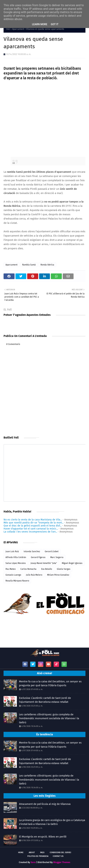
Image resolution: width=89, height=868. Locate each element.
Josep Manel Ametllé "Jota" (44, 563)
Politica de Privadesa (38, 856)
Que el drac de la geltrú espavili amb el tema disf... (33, 526)
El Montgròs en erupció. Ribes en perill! (43, 837)
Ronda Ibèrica (47, 265)
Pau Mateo (11, 569)
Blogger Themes (62, 862)
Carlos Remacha (28, 569)
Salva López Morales (16, 563)
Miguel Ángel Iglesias (72, 563)
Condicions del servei (60, 852)
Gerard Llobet (52, 551)
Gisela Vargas (64, 569)
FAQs (42, 852)
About (32, 852)
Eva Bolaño (47, 569)
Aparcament (18, 29)
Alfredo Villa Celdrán (16, 557)
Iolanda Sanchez (32, 551)
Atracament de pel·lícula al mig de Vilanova (45, 804)
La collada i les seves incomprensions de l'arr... (30, 532)
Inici (8, 29)
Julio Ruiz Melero (34, 575)
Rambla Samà (29, 265)
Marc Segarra (57, 557)
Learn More (40, 24)
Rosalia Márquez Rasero (17, 581)
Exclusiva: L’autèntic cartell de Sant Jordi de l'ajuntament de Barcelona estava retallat (45, 700)
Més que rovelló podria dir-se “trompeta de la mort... (33, 523)
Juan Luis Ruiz (12, 551)
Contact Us (58, 856)
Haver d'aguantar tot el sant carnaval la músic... (31, 529)
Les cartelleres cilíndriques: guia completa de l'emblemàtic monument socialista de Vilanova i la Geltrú (49, 718)
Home (21, 852)
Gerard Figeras (38, 557)
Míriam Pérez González (58, 575)
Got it (55, 24)
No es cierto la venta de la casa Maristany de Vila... (33, 520)
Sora (33, 862)
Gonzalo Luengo (13, 575)
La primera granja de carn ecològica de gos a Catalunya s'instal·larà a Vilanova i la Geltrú (52, 822)
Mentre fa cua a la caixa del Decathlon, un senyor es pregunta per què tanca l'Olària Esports (50, 683)
